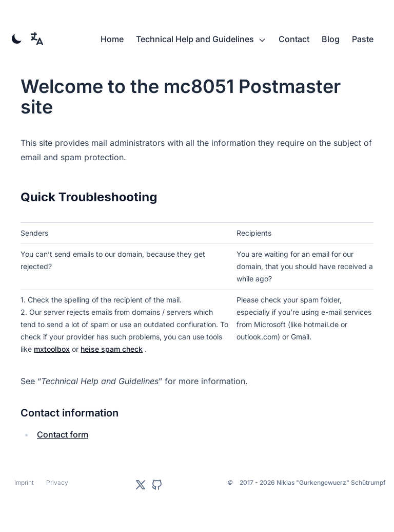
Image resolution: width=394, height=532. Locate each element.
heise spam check (112, 349)
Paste (363, 39)
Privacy (57, 482)
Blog (331, 39)
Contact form (63, 434)
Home (112, 39)
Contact (294, 39)
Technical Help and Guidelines (201, 39)
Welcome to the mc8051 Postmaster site (181, 97)
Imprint (24, 482)
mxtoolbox (52, 349)
